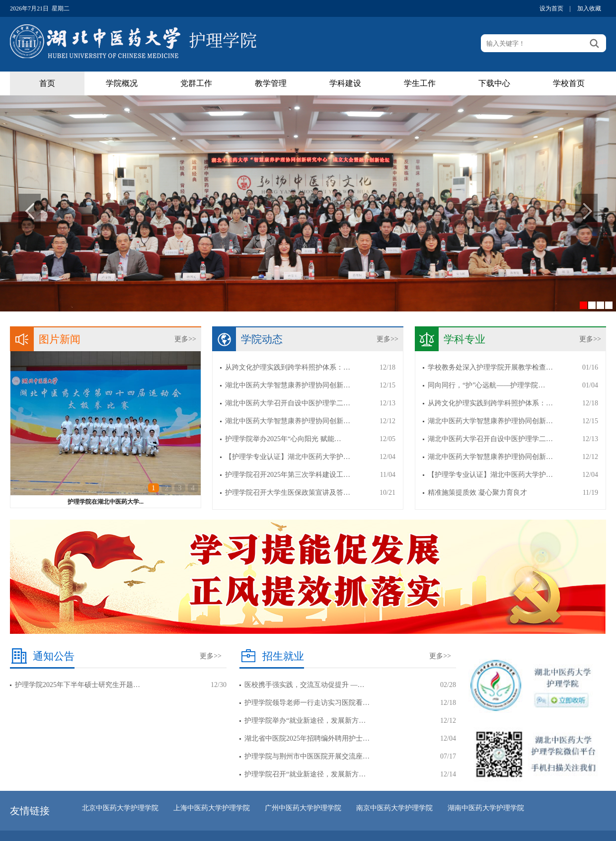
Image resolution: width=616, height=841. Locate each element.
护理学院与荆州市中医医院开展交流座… (307, 756)
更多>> (185, 339)
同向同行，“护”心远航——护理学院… (486, 385)
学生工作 (420, 83)
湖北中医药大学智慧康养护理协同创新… (288, 385)
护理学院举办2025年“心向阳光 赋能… (283, 439)
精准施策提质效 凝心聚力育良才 (477, 493)
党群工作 (196, 83)
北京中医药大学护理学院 (120, 808)
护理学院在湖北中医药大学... (106, 502)
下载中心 (494, 83)
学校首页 (569, 83)
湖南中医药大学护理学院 (486, 808)
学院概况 (122, 83)
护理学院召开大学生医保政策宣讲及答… (288, 493)
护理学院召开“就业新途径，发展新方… (305, 774)
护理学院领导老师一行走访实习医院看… (307, 703)
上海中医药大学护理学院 (212, 808)
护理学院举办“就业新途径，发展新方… (305, 721)
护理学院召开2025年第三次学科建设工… (288, 475)
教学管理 (271, 83)
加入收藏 (589, 8)
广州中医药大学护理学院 (303, 808)
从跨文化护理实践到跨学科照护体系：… (288, 367)
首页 (47, 83)
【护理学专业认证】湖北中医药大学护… (288, 457)
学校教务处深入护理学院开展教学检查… (490, 367)
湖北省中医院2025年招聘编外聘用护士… (307, 738)
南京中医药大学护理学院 (394, 808)
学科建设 (345, 83)
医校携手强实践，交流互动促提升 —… (305, 685)
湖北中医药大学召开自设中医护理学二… (288, 403)
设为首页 (551, 8)
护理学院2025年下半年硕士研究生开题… (77, 685)
